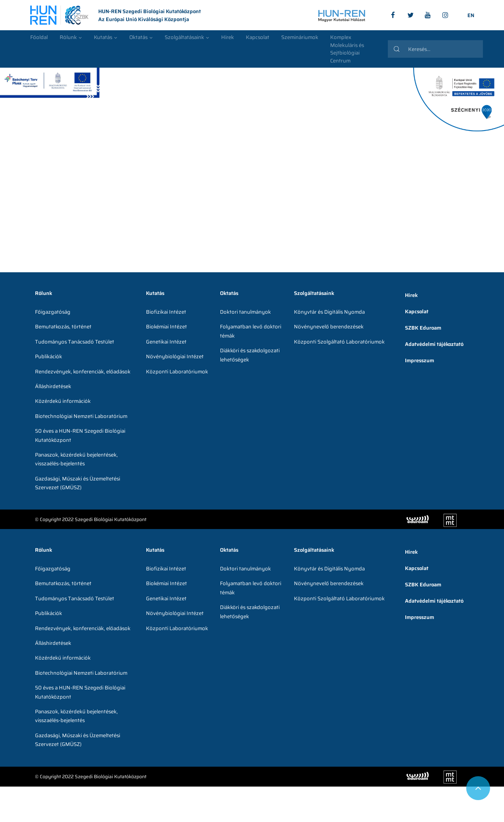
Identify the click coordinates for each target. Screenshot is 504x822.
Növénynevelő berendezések (329, 327)
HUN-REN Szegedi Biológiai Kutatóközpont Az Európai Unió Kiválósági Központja (116, 16)
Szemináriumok (300, 37)
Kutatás (103, 37)
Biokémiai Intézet (166, 327)
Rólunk (68, 37)
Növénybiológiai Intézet (175, 356)
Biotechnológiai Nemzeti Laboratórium (81, 416)
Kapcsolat (258, 37)
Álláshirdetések (53, 386)
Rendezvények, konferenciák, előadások (83, 372)
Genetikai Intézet (166, 342)
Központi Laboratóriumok (177, 372)
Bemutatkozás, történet (63, 327)
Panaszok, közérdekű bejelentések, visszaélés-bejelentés (76, 459)
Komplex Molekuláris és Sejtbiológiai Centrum (347, 49)
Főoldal (39, 37)
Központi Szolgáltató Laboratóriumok (339, 342)
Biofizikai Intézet (166, 312)
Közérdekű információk (63, 401)
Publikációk (49, 356)
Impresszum (419, 360)
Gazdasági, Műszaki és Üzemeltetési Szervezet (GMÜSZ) (78, 483)
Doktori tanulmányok (245, 312)
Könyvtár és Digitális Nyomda (329, 312)
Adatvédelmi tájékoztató (434, 344)
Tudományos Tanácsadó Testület (75, 342)
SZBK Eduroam (423, 328)
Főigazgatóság (53, 312)
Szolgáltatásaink (184, 37)
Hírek (228, 37)
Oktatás (138, 37)
